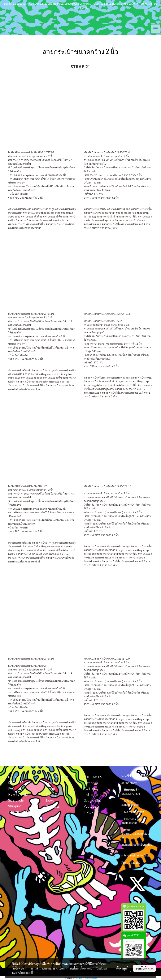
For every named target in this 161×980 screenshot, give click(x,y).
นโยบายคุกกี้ (26, 973)
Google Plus (93, 800)
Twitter (90, 789)
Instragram (92, 795)
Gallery (51, 795)
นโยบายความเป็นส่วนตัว (94, 968)
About (51, 789)
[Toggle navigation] (156, 29)
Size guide (16, 800)
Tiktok (88, 812)
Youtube (90, 806)
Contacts (53, 806)
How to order (19, 794)
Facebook (91, 783)
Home (50, 783)
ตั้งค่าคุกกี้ (122, 968)
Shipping (15, 806)
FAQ (11, 788)
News (50, 800)
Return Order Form (23, 812)
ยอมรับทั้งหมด (144, 968)
